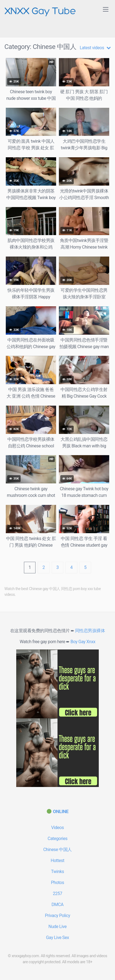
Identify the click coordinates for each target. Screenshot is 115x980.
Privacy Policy (57, 916)
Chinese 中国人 (57, 850)
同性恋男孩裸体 (90, 631)
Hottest (57, 861)
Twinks (57, 872)
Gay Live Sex (57, 938)
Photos (57, 883)
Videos (57, 828)
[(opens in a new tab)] (57, 811)
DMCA (57, 905)
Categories (57, 839)
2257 (57, 894)
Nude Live (57, 927)
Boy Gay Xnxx (83, 642)
